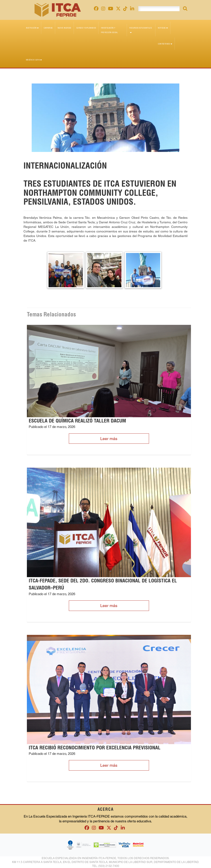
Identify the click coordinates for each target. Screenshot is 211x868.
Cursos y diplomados (86, 28)
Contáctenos (165, 44)
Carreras (48, 28)
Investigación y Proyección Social (109, 30)
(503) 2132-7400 (109, 866)
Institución (32, 28)
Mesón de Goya (34, 60)
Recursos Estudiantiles (141, 30)
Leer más (109, 439)
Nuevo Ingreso (64, 28)
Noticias (163, 28)
